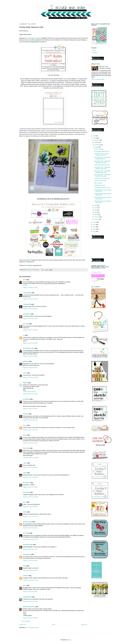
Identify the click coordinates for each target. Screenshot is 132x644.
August (96, 147)
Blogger (69, 640)
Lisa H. (25, 373)
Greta (25, 566)
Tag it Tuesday (98, 183)
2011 (95, 229)
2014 (95, 222)
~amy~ (25, 463)
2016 (95, 136)
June (96, 208)
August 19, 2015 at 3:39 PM (30, 343)
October (97, 142)
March (96, 215)
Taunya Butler (27, 554)
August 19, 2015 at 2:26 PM (30, 287)
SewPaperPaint (27, 597)
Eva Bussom (27, 483)
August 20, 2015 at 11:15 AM (31, 458)
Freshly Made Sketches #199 (102, 178)
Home (54, 625)
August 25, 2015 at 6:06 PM (30, 592)
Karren (25, 435)
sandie (25, 512)
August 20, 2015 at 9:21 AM (30, 443)
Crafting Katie (27, 304)
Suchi (25, 280)
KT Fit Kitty (26, 533)
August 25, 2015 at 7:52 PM (30, 601)
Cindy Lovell (105, 67)
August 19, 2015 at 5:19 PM (30, 356)
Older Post (84, 625)
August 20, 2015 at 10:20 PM (31, 497)
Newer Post (23, 625)
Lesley (25, 473)
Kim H (25, 502)
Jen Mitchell (26, 399)
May (96, 210)
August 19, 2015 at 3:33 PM (30, 330)
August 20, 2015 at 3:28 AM (30, 409)
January (97, 219)
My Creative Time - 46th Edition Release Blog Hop (102, 158)
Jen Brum (26, 414)
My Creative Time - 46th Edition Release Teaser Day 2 (102, 172)
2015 (95, 138)
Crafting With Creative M (29, 392)
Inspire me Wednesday (100, 181)
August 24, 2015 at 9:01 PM (30, 561)
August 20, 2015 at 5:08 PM (30, 477)
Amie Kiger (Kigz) (28, 545)
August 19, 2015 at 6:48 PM (30, 368)
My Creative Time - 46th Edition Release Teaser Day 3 (102, 168)
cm (24, 335)
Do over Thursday (99, 149)
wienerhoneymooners (29, 607)
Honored (95, 53)
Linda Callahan (27, 293)
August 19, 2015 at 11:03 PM (31, 377)
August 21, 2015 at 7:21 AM (30, 516)
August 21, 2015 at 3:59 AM (30, 507)
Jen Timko (26, 324)
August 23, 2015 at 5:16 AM (30, 528)
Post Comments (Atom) (33, 628)
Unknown (26, 576)
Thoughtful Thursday (100, 185)
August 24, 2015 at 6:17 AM (30, 549)
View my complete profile (98, 79)
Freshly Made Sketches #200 (102, 165)
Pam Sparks (26, 492)
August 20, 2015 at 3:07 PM (30, 467)
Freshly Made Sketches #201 (102, 151)
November (97, 140)
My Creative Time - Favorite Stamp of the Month (101, 154)
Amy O (25, 425)
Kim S (25, 585)
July (96, 205)
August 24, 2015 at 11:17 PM (31, 580)
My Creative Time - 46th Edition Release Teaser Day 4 (102, 162)
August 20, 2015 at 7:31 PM (30, 487)
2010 (95, 231)
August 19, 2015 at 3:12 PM (30, 319)
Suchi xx (25, 285)
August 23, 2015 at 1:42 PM (30, 539)
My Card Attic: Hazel (29, 348)
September (97, 145)
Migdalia (25, 383)
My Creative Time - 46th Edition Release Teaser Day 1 (102, 175)
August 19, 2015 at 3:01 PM (30, 309)
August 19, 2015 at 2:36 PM (30, 299)
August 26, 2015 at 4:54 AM (30, 618)
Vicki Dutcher (27, 314)
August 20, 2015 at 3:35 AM (30, 420)
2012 (95, 227)
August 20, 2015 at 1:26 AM (30, 394)
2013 (95, 224)
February (97, 217)
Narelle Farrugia (27, 522)
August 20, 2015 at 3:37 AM (30, 430)
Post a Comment (26, 621)
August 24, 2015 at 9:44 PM (30, 570)
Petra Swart (26, 448)
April (96, 212)
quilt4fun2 (26, 361)
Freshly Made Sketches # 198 (102, 188)
